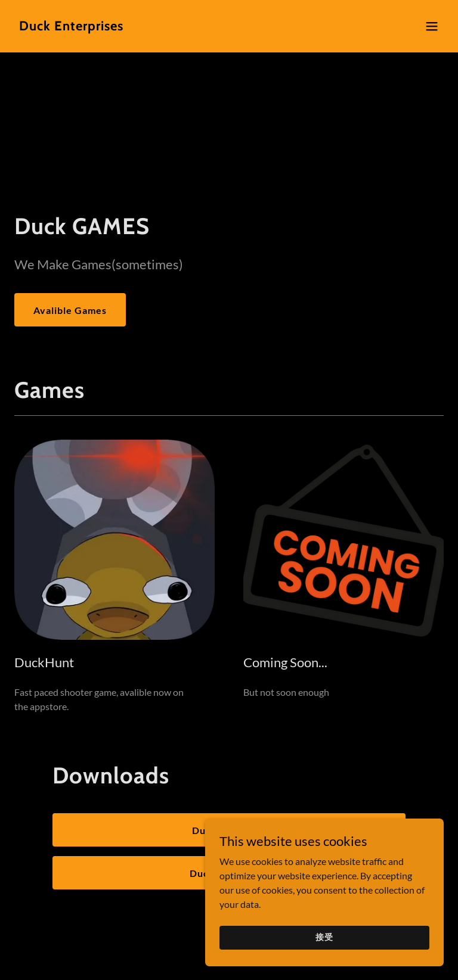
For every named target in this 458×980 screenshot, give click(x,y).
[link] (71, 27)
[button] (432, 26)
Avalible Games (70, 310)
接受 (324, 937)
